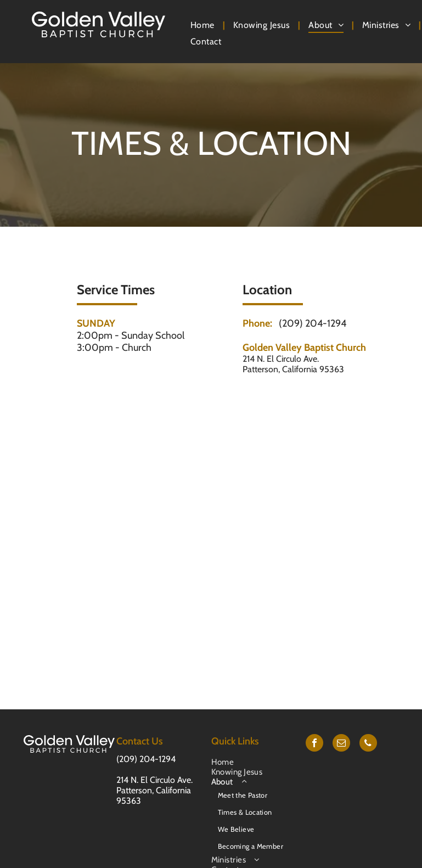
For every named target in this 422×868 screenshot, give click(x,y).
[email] (341, 744)
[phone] (368, 744)
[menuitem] (204, 25)
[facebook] (314, 744)
